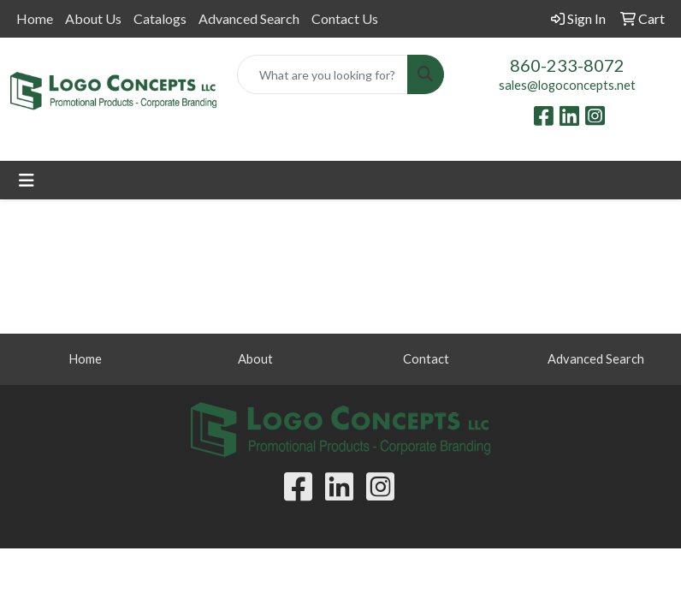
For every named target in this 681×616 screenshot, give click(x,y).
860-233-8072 (567, 65)
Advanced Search (249, 18)
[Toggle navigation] (27, 180)
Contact (426, 359)
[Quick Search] (322, 74)
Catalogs (160, 18)
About (255, 359)
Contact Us (345, 18)
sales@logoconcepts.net (567, 85)
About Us (93, 18)
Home (35, 18)
